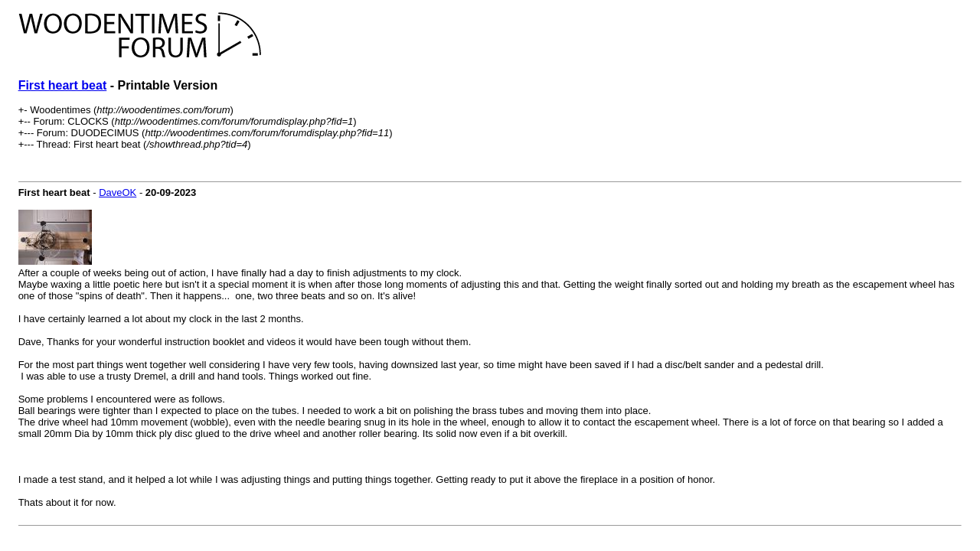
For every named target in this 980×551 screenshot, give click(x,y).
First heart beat (63, 85)
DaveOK (118, 192)
